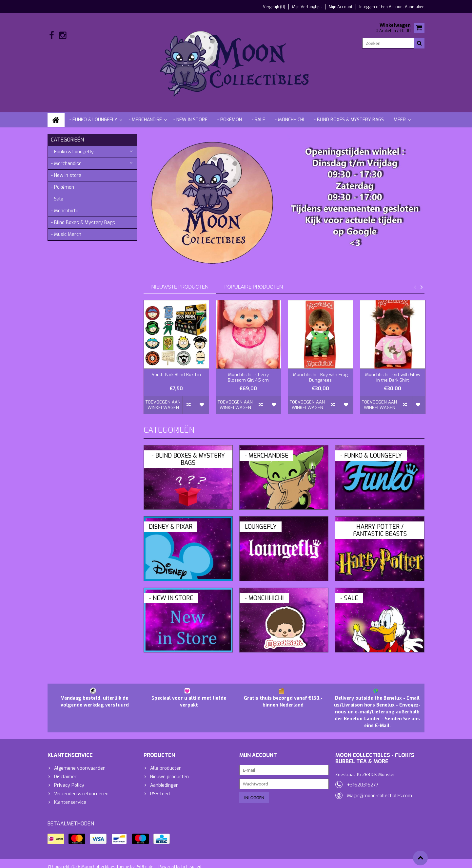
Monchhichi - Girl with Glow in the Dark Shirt (393, 371)
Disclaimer (65, 771)
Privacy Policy (69, 779)
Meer (400, 113)
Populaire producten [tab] (254, 280)
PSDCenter (145, 860)
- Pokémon (230, 113)
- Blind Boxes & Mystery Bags (349, 113)
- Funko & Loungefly (93, 113)
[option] (176, 354)
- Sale (258, 113)
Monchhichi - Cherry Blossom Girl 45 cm (248, 371)
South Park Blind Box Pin (176, 368)
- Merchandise (145, 113)
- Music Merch (66, 228)
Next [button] (422, 280)
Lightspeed (191, 860)
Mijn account (341, 7)
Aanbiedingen (164, 779)
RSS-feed (160, 788)
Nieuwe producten (169, 771)
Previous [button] (415, 280)
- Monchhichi (290, 113)
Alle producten (166, 762)
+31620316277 (363, 778)
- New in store (190, 113)
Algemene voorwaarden (80, 762)
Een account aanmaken (403, 7)
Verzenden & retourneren (81, 788)
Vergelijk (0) (274, 7)
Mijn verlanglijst (307, 7)
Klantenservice (70, 796)
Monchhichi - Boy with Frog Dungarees (320, 371)
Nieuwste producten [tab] (180, 280)
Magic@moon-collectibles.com (380, 789)
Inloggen (368, 7)
